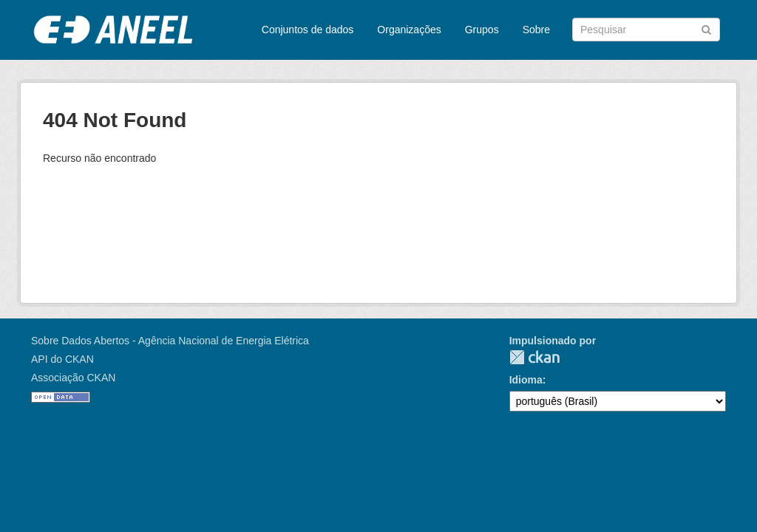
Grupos (482, 30)
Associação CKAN (73, 378)
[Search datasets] (646, 30)
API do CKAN (62, 359)
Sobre (536, 30)
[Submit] (706, 28)
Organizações (409, 30)
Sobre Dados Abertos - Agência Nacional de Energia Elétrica (170, 341)
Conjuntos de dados (308, 30)
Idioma (526, 380)
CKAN (534, 357)
